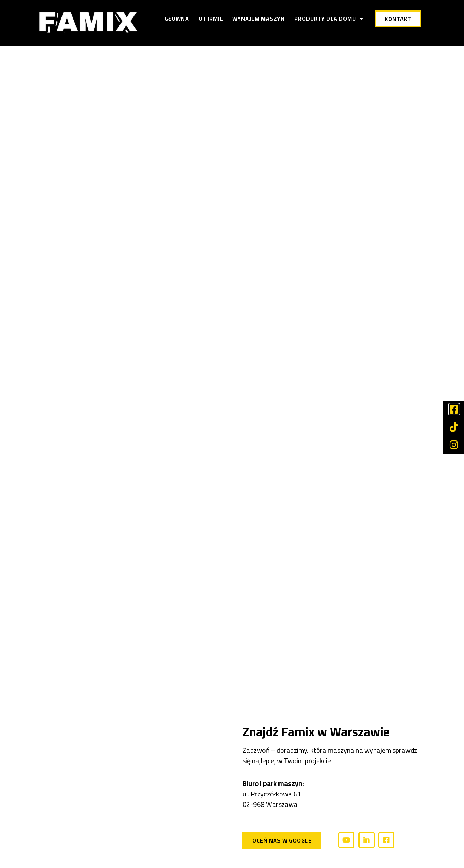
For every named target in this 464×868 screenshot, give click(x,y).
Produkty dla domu (329, 19)
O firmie (211, 19)
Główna (177, 19)
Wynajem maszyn (259, 19)
